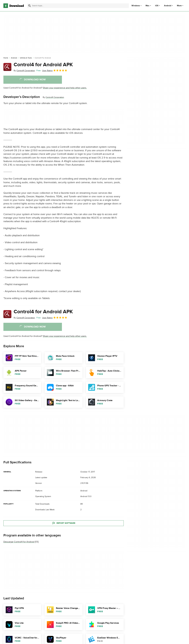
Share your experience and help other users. (65, 88)
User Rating (55, 70)
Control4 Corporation (55, 97)
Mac (147, 6)
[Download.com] (14, 6)
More (180, 6)
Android (168, 6)
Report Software (64, 523)
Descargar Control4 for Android (19, 542)
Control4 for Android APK (43, 65)
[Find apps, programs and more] (78, 6)
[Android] (14, 58)
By (24, 71)
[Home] (6, 58)
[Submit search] (30, 6)
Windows (136, 6)
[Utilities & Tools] (26, 58)
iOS (157, 6)
